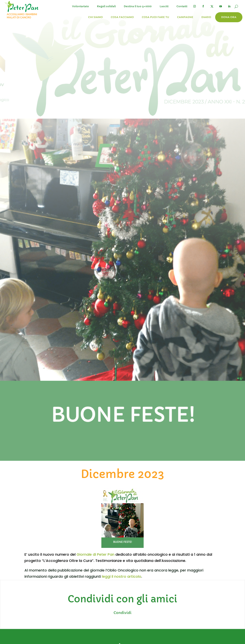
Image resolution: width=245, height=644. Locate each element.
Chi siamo (95, 17)
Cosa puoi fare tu (155, 17)
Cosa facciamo (122, 17)
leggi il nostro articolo (122, 576)
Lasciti (164, 6)
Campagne (185, 17)
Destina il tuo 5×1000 (138, 6)
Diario (206, 17)
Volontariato (81, 6)
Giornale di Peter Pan (95, 554)
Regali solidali (106, 6)
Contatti (182, 6)
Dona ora (229, 17)
